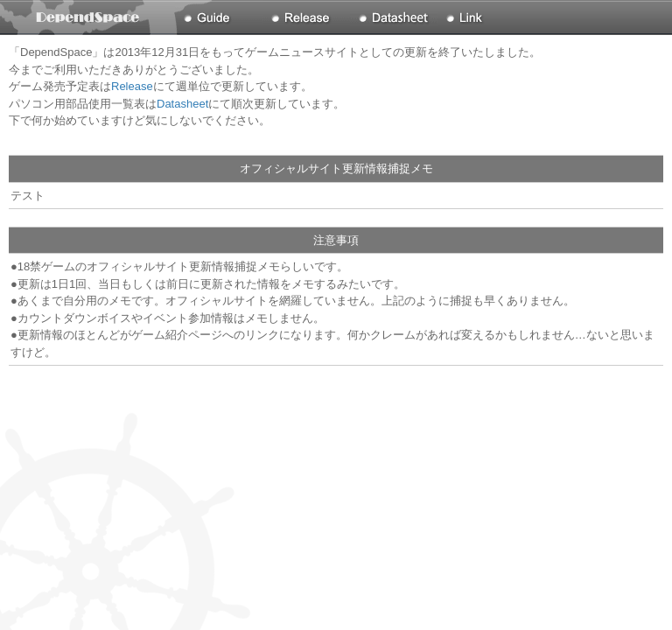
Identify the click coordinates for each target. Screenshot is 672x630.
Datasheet (182, 104)
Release (132, 86)
